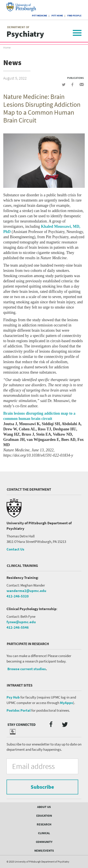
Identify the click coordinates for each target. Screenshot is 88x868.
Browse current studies (27, 669)
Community (44, 842)
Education (44, 816)
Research (44, 824)
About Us (44, 807)
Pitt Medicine (40, 16)
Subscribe (42, 787)
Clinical (44, 833)
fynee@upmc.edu (21, 622)
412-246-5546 (18, 627)
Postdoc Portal (19, 710)
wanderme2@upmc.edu (26, 591)
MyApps (66, 703)
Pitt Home (57, 16)
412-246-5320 (18, 596)
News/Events (44, 851)
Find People (74, 16)
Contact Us (15, 549)
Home (7, 48)
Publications (76, 78)
